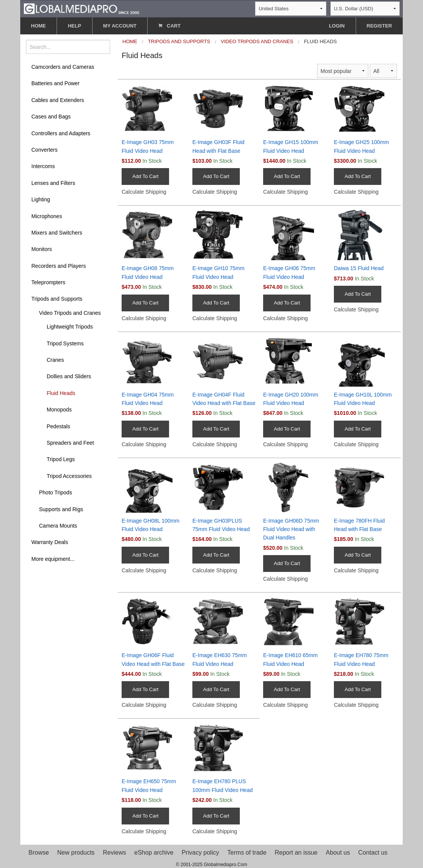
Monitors (42, 249)
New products (76, 853)
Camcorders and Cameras (63, 67)
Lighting (41, 199)
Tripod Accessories (69, 476)
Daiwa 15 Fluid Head (359, 268)
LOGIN (337, 26)
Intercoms (43, 166)
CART (169, 26)
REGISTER (379, 26)
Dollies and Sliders (69, 376)
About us (338, 853)
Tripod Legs (61, 459)
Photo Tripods (55, 492)
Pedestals (58, 426)
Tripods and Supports (57, 299)
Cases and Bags (51, 117)
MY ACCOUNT (120, 26)
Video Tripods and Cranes (70, 313)
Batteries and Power (55, 83)
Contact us (373, 853)
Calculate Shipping (144, 192)
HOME (38, 26)
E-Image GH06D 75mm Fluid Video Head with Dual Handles (291, 529)
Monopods (59, 410)
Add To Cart (145, 176)
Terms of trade (247, 853)
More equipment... (53, 559)
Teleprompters (48, 282)
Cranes (55, 360)
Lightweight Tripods (70, 327)
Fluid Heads (61, 393)
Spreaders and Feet (70, 443)
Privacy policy (200, 853)
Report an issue (296, 853)
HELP (74, 26)
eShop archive (154, 853)
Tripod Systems (65, 343)
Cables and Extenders (58, 100)
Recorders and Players (59, 266)
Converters (44, 150)
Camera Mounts (58, 526)
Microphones (47, 216)
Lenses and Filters (53, 183)
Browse (39, 853)
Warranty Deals (50, 542)
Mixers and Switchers (57, 233)
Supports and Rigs (61, 509)
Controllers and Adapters (61, 133)
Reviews (114, 853)
